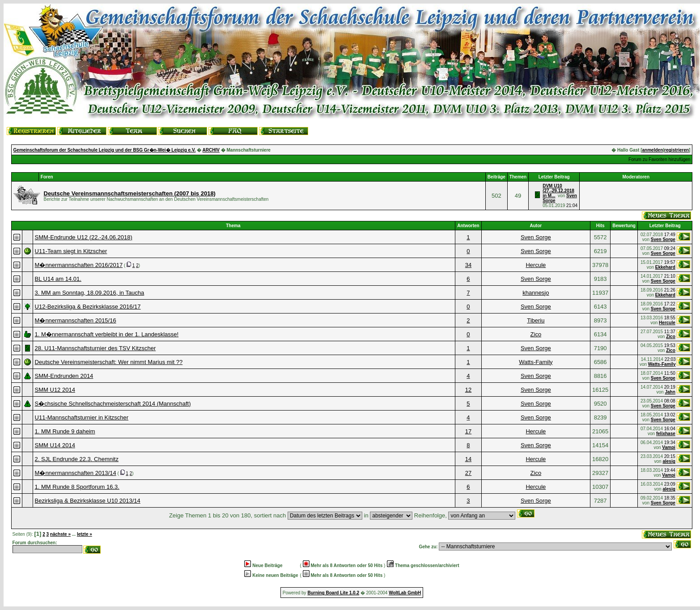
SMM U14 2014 (55, 445)
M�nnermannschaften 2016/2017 (79, 265)
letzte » (85, 534)
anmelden (653, 150)
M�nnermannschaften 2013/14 (76, 473)
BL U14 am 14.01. (58, 279)
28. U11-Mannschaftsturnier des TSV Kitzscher (95, 348)
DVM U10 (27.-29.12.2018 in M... (558, 191)
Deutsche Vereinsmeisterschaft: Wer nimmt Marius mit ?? (109, 362)
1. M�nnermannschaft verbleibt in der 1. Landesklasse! (107, 334)
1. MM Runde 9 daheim (65, 431)
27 (468, 473)
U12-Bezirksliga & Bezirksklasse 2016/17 (88, 307)
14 (468, 459)
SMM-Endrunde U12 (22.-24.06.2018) (84, 237)
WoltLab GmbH (405, 593)
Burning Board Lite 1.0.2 (333, 593)
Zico (536, 334)
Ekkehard (665, 267)
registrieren (677, 150)
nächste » (60, 534)
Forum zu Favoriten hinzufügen (659, 159)
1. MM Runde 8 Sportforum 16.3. (77, 487)
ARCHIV (211, 150)
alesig (669, 461)
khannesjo (536, 293)
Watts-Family (536, 362)
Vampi (668, 447)
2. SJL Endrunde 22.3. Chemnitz (77, 459)
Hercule (536, 265)
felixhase (666, 434)
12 (468, 390)
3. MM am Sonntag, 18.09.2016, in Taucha (90, 293)
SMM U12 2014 (55, 390)
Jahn (670, 392)
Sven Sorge (536, 237)
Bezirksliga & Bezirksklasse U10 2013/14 (88, 501)
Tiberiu (536, 320)
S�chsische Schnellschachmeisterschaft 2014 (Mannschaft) (113, 404)
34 (468, 265)
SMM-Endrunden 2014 (64, 376)
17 (468, 431)
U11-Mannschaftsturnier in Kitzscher (82, 417)
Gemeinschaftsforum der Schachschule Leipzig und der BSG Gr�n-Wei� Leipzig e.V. (105, 150)
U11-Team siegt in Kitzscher (71, 251)
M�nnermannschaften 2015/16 (76, 320)
